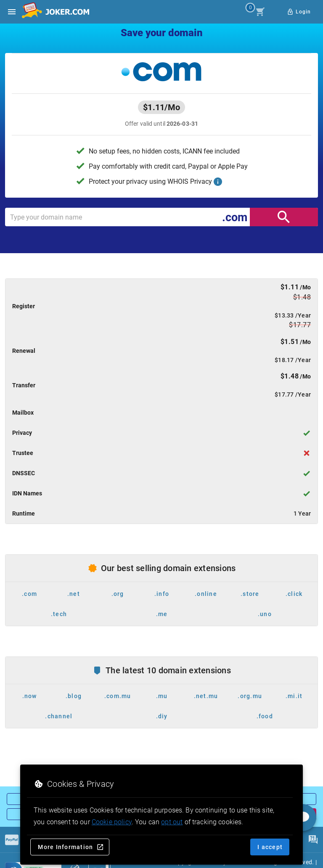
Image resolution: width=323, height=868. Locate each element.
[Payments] (12, 840)
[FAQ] (313, 840)
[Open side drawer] (12, 12)
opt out (172, 822)
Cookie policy (112, 822)
